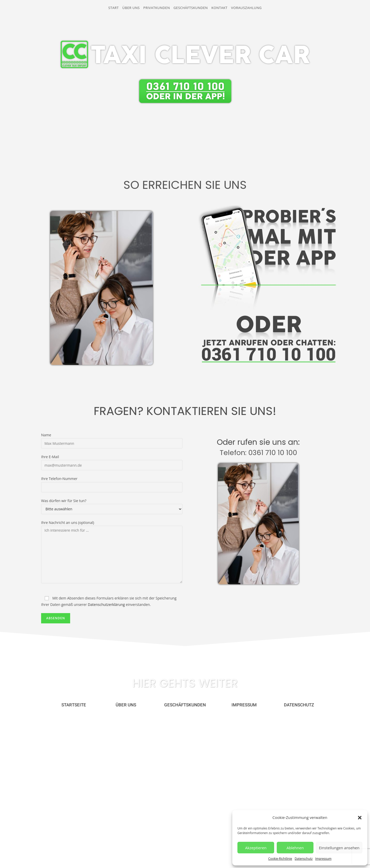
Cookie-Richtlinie (280, 859)
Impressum (323, 859)
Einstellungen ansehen (339, 848)
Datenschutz (304, 859)
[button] (360, 818)
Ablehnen (295, 848)
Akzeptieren (256, 848)
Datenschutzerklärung (106, 604)
